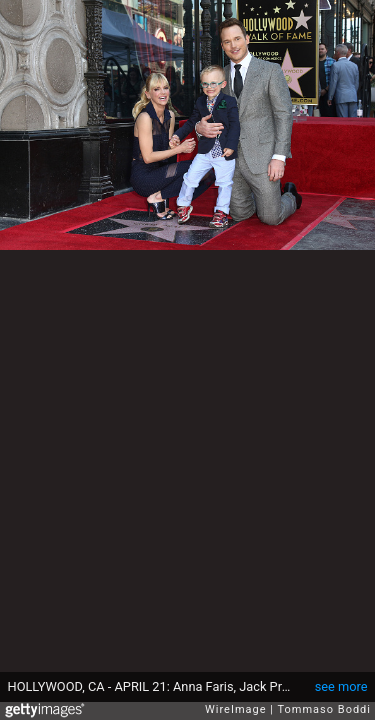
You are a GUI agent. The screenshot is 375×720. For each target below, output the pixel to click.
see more (341, 686)
